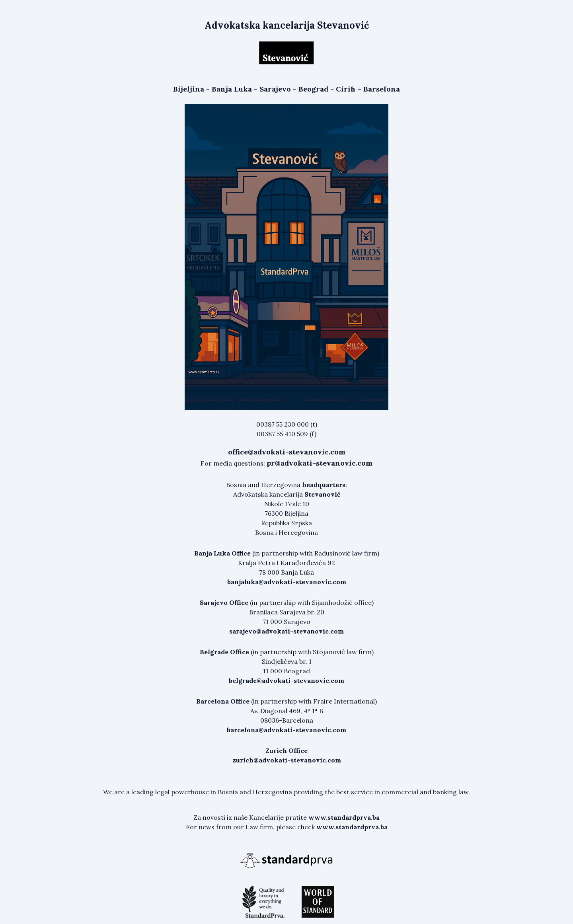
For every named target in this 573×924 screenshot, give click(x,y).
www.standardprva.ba (344, 817)
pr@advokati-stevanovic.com (320, 463)
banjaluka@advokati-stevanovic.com (287, 582)
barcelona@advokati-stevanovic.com (286, 730)
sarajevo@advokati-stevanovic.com (286, 631)
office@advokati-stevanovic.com (287, 452)
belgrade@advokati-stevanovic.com (286, 680)
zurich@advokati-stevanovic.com (287, 760)
